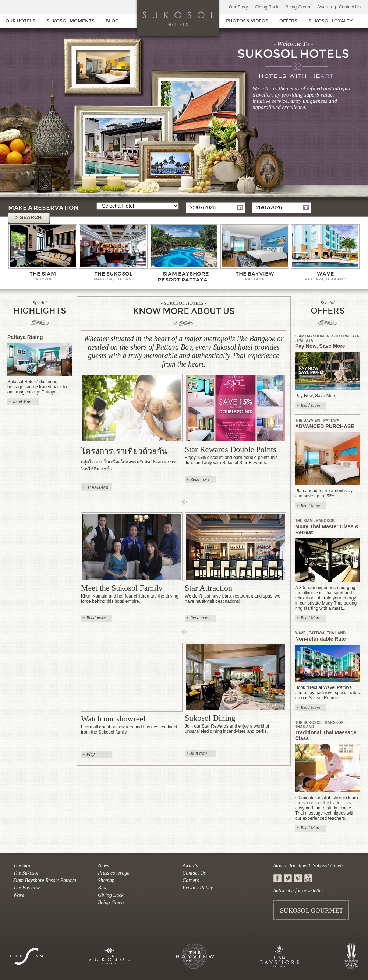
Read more (200, 479)
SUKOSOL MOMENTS (70, 21)
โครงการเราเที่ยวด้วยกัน (124, 451)
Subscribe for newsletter (298, 891)
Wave (19, 895)
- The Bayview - (255, 274)
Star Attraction (208, 588)
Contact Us (350, 7)
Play (91, 754)
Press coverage (114, 873)
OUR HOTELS (20, 21)
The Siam (23, 866)
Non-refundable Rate (321, 639)
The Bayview (26, 888)
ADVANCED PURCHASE (325, 426)
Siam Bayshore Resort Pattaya (45, 880)
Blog (103, 888)
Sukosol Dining (210, 718)
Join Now (199, 753)
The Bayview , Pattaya (317, 421)
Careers (191, 880)
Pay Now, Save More (320, 346)
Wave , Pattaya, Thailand (320, 633)
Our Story (238, 7)
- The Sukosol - (113, 274)
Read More (23, 402)
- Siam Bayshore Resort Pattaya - (184, 277)
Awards (325, 7)
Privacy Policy (198, 888)
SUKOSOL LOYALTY (330, 21)
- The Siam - (43, 274)
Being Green (298, 7)
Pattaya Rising (25, 337)
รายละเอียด (97, 487)
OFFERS (288, 21)
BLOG (112, 21)
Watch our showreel (113, 719)
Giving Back (266, 7)
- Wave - (325, 274)
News (103, 866)
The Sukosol (26, 873)
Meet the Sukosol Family (122, 588)
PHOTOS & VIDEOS (247, 21)
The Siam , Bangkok (315, 521)
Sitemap (106, 880)
